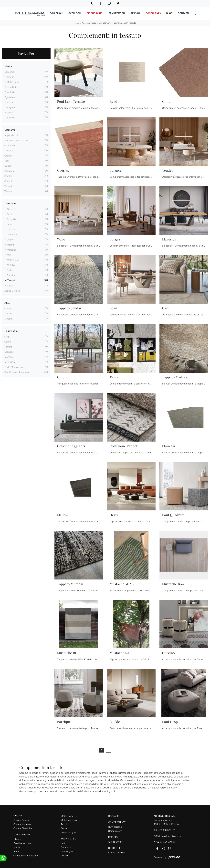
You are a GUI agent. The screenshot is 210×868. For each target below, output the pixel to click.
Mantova (9, 356)
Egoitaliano (10, 97)
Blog (169, 13)
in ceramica (11, 209)
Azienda (136, 13)
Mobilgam (10, 107)
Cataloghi (75, 13)
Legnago (9, 351)
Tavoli (64, 824)
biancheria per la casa (17, 140)
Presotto (9, 112)
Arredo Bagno (68, 832)
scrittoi (8, 176)
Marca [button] (8, 66)
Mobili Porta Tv (69, 816)
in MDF (8, 254)
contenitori (10, 145)
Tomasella (10, 117)
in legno (9, 239)
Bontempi (10, 71)
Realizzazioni (117, 13)
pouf (7, 160)
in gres (8, 224)
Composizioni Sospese (26, 855)
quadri (8, 166)
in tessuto (10, 280)
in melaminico (12, 260)
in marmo (9, 244)
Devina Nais (11, 87)
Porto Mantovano (14, 367)
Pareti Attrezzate (22, 843)
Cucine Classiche (23, 828)
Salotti (17, 851)
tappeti (8, 186)
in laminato (11, 234)
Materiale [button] (10, 203)
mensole (9, 150)
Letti (63, 843)
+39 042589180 (167, 830)
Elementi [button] (10, 130)
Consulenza (153, 13)
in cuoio (9, 214)
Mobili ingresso (69, 820)
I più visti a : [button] (12, 331)
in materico (10, 249)
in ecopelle (10, 219)
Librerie (17, 839)
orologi (8, 155)
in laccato (10, 229)
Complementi (105, 23)
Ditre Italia (10, 92)
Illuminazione (115, 826)
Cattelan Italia (12, 82)
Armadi (65, 855)
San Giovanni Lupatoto (17, 372)
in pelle (8, 270)
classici (9, 308)
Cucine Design (21, 820)
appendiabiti (11, 135)
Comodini (66, 847)
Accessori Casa (89, 23)
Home (77, 23)
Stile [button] (7, 303)
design (8, 313)
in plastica (10, 275)
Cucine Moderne (22, 824)
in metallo (10, 265)
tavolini (8, 191)
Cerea (8, 341)
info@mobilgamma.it (173, 836)
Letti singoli (67, 851)
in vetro (9, 285)
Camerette (114, 816)
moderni (9, 318)
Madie (17, 847)
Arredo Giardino (117, 852)
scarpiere (10, 171)
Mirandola (10, 362)
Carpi (7, 336)
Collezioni (56, 13)
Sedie (64, 828)
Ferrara (8, 346)
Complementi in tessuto (125, 23)
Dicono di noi (95, 13)
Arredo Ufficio (115, 841)
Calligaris (9, 77)
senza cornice (12, 290)
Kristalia (9, 102)
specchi (9, 181)
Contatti (183, 13)
